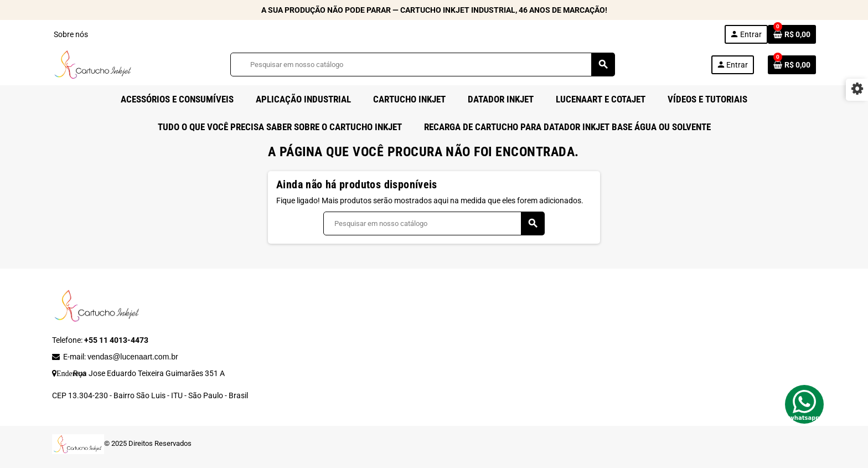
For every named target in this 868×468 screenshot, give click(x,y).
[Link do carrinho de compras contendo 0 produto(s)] (792, 34)
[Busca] (422, 65)
